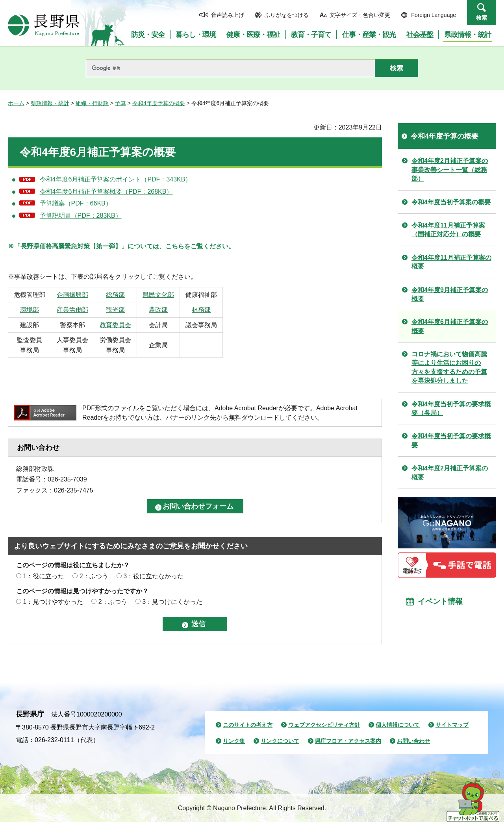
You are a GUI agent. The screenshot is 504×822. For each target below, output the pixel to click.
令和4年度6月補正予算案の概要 (450, 326)
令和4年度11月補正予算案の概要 (451, 262)
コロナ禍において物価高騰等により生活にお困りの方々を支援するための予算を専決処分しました (449, 367)
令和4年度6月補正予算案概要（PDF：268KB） (106, 192)
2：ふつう (94, 576)
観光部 (126, 310)
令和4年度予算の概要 (159, 103)
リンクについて (280, 741)
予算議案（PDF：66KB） (76, 203)
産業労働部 (79, 310)
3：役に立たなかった (153, 576)
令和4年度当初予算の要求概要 (451, 440)
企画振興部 (79, 295)
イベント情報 (441, 602)
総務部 (126, 295)
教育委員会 (126, 325)
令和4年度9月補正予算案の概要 (450, 294)
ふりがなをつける (287, 15)
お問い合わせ (413, 741)
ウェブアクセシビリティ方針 (324, 725)
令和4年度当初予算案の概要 (451, 202)
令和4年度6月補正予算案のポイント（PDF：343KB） (116, 179)
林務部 (220, 310)
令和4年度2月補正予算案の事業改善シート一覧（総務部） (450, 170)
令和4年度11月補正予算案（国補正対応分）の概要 (448, 230)
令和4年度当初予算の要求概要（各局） (451, 408)
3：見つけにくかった (172, 602)
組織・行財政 (92, 103)
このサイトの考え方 (248, 725)
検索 (482, 18)
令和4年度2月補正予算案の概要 (450, 473)
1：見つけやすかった (53, 602)
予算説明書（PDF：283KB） (81, 216)
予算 (120, 103)
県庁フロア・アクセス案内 (348, 741)
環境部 (31, 310)
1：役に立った (44, 576)
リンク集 (234, 741)
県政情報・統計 (50, 103)
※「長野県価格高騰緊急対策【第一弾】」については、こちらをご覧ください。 (121, 246)
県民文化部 (173, 295)
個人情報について (398, 725)
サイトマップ (452, 725)
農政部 (173, 310)
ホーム (16, 103)
